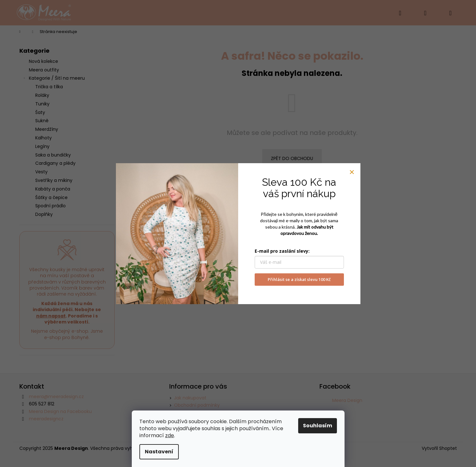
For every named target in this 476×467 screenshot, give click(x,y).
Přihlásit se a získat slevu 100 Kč (299, 279)
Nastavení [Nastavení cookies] (159, 452)
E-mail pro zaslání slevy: (282, 251)
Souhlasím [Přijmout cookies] (318, 426)
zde (170, 435)
